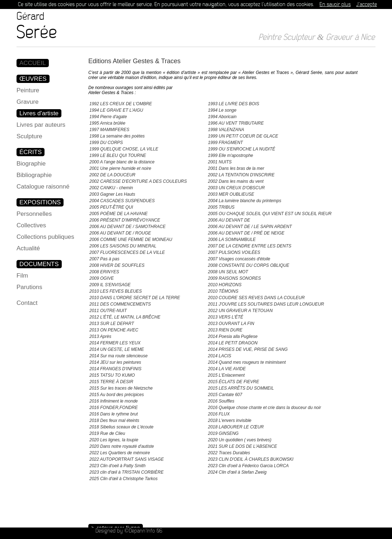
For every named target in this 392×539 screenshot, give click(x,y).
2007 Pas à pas (104, 259)
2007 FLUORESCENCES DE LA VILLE (127, 252)
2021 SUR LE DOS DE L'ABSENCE (242, 446)
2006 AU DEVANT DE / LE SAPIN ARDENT (250, 227)
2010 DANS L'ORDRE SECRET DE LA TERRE (135, 298)
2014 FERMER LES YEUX (115, 343)
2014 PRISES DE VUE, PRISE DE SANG (248, 349)
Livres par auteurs (41, 125)
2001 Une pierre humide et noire (120, 168)
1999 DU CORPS (106, 143)
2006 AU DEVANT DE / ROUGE (120, 233)
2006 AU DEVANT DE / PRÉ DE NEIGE (246, 233)
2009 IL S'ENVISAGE (110, 285)
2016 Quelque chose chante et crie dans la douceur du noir (264, 408)
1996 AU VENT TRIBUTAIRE (236, 123)
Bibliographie (34, 175)
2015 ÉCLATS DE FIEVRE (234, 382)
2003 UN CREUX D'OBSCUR (236, 188)
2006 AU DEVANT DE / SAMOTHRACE (127, 227)
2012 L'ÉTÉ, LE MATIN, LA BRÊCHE (125, 317)
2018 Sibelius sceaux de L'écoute (121, 427)
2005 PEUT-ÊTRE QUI (111, 207)
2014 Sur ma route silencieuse (118, 356)
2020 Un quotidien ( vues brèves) (240, 440)
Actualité (28, 248)
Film (22, 276)
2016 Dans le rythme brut (114, 414)
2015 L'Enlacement (226, 375)
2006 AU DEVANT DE (229, 220)
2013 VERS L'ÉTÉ (225, 317)
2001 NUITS (220, 162)
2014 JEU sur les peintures (115, 362)
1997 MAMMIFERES (109, 130)
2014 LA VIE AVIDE (227, 369)
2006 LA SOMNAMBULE (232, 240)
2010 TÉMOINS (223, 291)
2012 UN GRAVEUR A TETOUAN (240, 311)
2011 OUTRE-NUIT (108, 311)
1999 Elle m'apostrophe (230, 155)
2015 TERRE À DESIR (111, 382)
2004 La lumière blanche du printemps (244, 201)
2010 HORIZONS (225, 285)
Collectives (31, 225)
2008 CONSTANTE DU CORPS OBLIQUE (249, 265)
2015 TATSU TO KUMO (112, 375)
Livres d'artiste (39, 113)
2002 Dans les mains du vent (236, 181)
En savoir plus (335, 4)
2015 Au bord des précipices (117, 395)
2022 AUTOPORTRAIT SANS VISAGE (127, 459)
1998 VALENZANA (226, 130)
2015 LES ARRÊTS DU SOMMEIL (241, 388)
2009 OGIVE (102, 278)
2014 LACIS (220, 356)
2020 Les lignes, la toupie (114, 440)
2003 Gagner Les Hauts (112, 194)
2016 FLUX (219, 414)
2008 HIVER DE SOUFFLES (117, 265)
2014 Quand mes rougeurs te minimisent (247, 362)
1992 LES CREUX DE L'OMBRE (121, 104)
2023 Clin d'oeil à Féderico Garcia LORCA (248, 466)
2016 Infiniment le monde (114, 401)
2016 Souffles (221, 401)
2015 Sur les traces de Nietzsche (121, 388)
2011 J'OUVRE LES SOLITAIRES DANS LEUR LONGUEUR (266, 304)
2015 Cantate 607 (225, 395)
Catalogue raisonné (43, 187)
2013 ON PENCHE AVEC (114, 330)
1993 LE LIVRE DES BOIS (234, 104)
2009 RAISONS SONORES (234, 278)
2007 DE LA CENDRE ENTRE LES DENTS (249, 246)
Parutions (29, 287)
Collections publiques (45, 237)
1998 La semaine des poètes (117, 136)
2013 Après (100, 336)
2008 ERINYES (104, 272)
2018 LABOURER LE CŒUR (236, 427)
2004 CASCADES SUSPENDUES (122, 201)
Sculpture (29, 136)
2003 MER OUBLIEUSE (231, 194)
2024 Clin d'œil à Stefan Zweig (237, 472)
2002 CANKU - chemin (111, 188)
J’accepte (367, 4)
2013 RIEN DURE (225, 330)
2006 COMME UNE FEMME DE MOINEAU (131, 240)
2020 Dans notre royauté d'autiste (122, 446)
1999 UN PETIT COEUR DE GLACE (243, 136)
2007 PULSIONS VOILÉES (234, 252)
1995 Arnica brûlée (107, 123)
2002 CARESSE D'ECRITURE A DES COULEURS (138, 181)
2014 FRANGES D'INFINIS (115, 369)
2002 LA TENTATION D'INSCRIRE (241, 175)
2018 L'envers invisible (230, 420)
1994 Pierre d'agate (108, 117)
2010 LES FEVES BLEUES (116, 291)
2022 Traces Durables (229, 453)
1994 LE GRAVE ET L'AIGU (116, 110)
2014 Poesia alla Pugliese (233, 336)
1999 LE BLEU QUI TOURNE (118, 155)
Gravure (27, 102)
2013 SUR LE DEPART (112, 324)
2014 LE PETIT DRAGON (233, 343)
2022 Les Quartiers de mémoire (120, 453)
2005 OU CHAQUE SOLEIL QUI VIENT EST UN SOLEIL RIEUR (270, 214)
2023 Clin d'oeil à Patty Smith (117, 466)
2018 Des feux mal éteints (114, 420)
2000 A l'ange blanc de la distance (122, 162)
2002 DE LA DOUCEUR (112, 175)
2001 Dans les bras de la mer (236, 168)
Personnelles (34, 214)
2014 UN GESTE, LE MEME (117, 349)
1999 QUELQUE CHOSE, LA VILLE (124, 149)
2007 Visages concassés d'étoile (239, 259)
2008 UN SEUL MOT (228, 272)
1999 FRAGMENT (225, 143)
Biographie (31, 164)
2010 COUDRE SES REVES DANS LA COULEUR (256, 298)
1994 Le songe (222, 110)
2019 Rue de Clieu (107, 433)
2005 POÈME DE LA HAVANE (118, 214)
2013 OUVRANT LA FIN (231, 324)
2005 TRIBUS (221, 207)
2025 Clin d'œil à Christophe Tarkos (123, 479)
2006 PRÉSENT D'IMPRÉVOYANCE (125, 220)
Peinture (28, 90)
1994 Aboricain (222, 117)
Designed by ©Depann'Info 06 (129, 531)
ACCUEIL (33, 63)
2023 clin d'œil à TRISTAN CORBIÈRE (127, 472)
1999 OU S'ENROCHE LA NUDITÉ (241, 149)
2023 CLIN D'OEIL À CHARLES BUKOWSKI (251, 459)
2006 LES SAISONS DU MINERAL (123, 246)
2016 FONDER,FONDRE (114, 408)
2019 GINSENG (223, 433)
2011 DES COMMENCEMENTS (120, 304)
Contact (27, 303)
